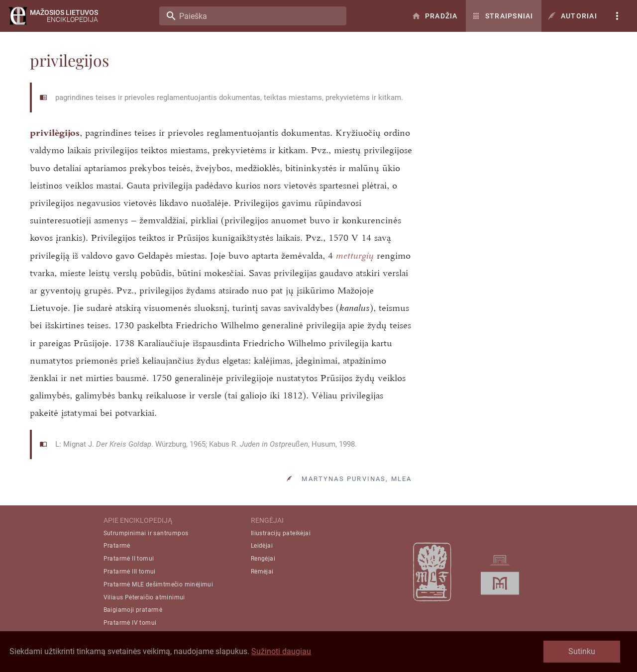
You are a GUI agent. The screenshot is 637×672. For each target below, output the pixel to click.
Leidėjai (262, 546)
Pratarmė (117, 546)
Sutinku (582, 651)
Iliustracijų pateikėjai (281, 533)
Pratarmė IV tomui (130, 623)
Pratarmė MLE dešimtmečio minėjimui (159, 584)
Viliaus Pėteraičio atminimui (144, 597)
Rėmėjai (262, 572)
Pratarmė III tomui (130, 572)
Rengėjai (263, 559)
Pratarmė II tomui (129, 559)
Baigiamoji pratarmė (133, 610)
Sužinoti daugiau (281, 651)
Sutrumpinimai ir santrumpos (146, 533)
